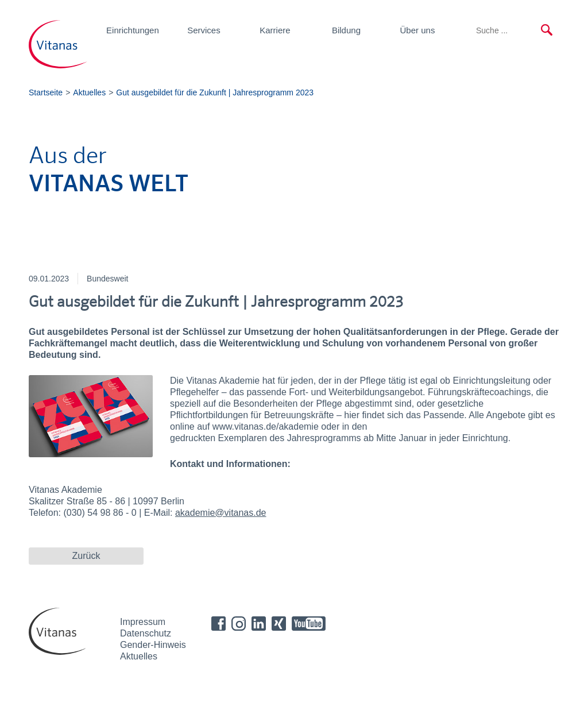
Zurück (86, 556)
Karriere (275, 30)
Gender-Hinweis (153, 645)
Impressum (143, 622)
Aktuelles (139, 656)
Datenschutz (146, 633)
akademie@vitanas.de (221, 513)
